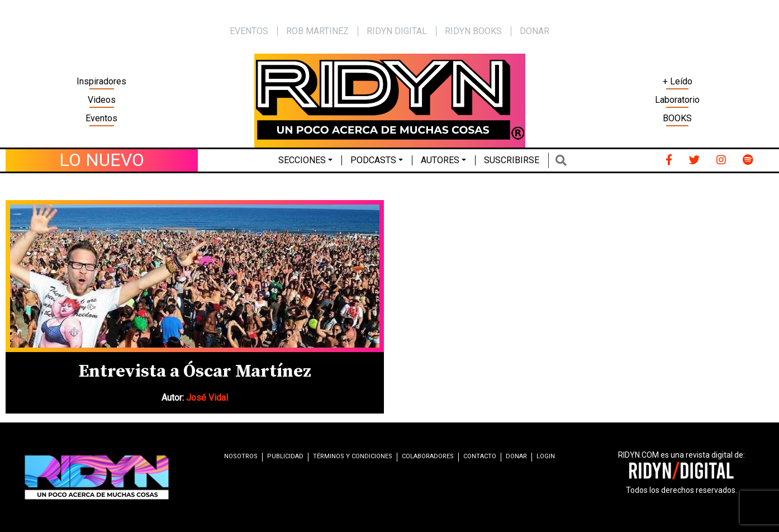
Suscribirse (512, 160)
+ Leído (678, 81)
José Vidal (207, 398)
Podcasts (373, 160)
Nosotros (241, 456)
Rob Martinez (317, 31)
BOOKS (677, 118)
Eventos (101, 118)
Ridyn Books (473, 31)
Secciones (302, 160)
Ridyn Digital (397, 31)
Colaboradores (428, 456)
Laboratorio (677, 100)
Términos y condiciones (353, 456)
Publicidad (285, 456)
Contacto (480, 456)
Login (546, 456)
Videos (102, 100)
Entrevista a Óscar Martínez (195, 372)
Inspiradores (101, 81)
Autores (440, 160)
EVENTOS (249, 31)
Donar (535, 31)
